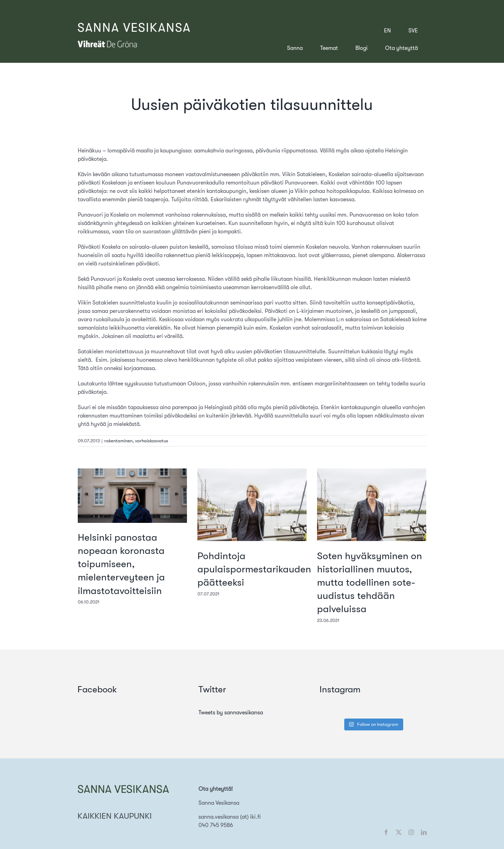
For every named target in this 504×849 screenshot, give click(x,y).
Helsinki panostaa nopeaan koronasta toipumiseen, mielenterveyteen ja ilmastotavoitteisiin (121, 564)
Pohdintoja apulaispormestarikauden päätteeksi (254, 569)
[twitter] (399, 832)
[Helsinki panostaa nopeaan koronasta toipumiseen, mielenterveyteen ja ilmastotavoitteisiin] (132, 472)
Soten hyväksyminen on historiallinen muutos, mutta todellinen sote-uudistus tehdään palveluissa (370, 583)
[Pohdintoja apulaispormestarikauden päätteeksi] (252, 472)
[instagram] (411, 832)
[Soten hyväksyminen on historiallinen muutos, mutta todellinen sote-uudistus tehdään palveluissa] (372, 472)
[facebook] (386, 832)
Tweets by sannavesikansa (231, 713)
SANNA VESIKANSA (134, 28)
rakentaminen (118, 441)
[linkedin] (424, 832)
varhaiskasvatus (152, 441)
